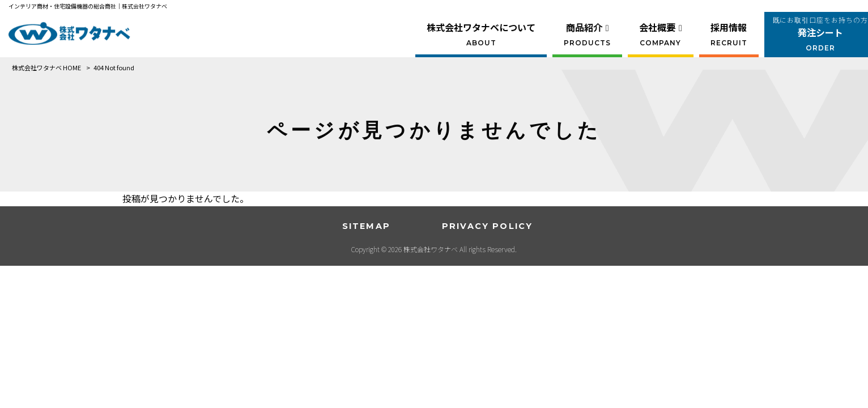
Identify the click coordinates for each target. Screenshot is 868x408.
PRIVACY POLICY (487, 226)
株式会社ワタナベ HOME (46, 67)
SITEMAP (366, 226)
